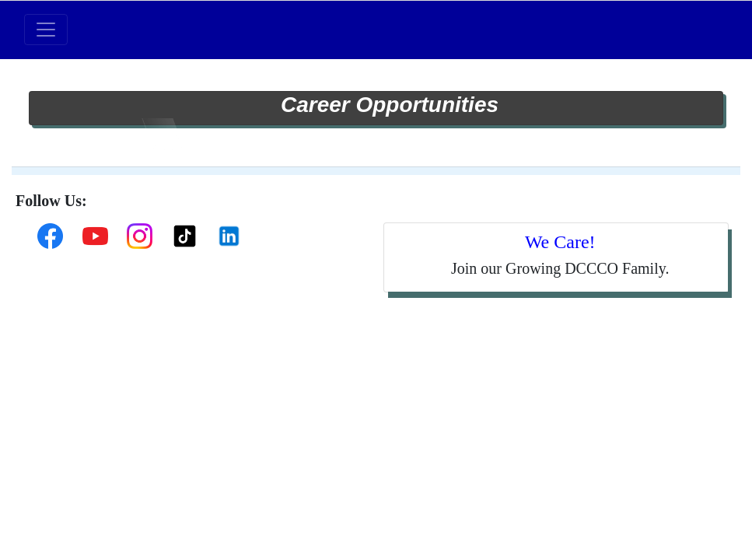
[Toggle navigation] (46, 30)
